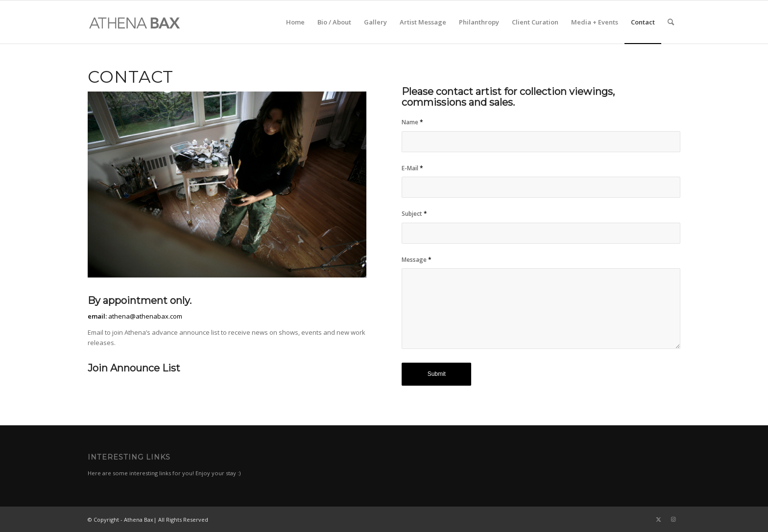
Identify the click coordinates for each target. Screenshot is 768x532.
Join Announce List (134, 368)
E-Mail (412, 168)
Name (412, 122)
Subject (414, 214)
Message (417, 260)
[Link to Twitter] (658, 519)
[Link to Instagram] (673, 519)
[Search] (671, 22)
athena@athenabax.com (145, 316)
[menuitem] (295, 22)
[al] (135, 22)
